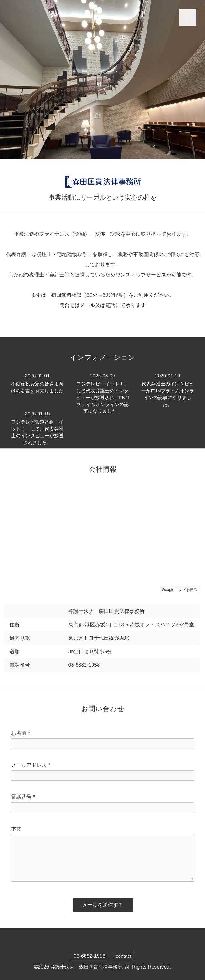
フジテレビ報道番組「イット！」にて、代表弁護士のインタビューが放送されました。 (37, 428)
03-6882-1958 (89, 956)
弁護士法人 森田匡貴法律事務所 (86, 967)
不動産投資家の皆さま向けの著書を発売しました (37, 387)
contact (124, 956)
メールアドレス (31, 765)
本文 (16, 829)
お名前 (20, 733)
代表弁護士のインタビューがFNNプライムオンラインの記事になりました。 (168, 390)
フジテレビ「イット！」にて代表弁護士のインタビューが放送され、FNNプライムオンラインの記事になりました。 (102, 397)
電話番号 (23, 797)
